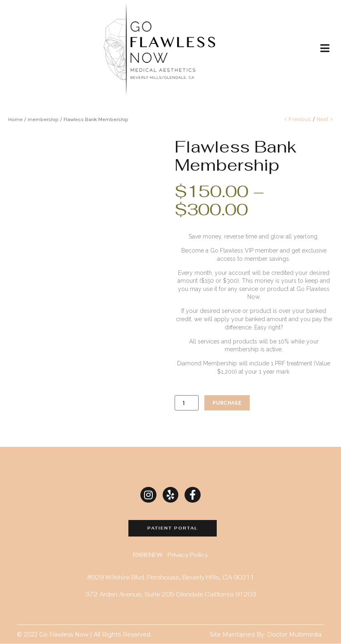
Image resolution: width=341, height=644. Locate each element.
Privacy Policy (188, 555)
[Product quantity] (187, 403)
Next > (324, 119)
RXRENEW (148, 555)
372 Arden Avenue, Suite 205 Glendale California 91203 (170, 594)
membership (43, 119)
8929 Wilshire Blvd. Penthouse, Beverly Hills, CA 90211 (171, 577)
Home (15, 119)
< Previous (298, 119)
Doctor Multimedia (294, 635)
